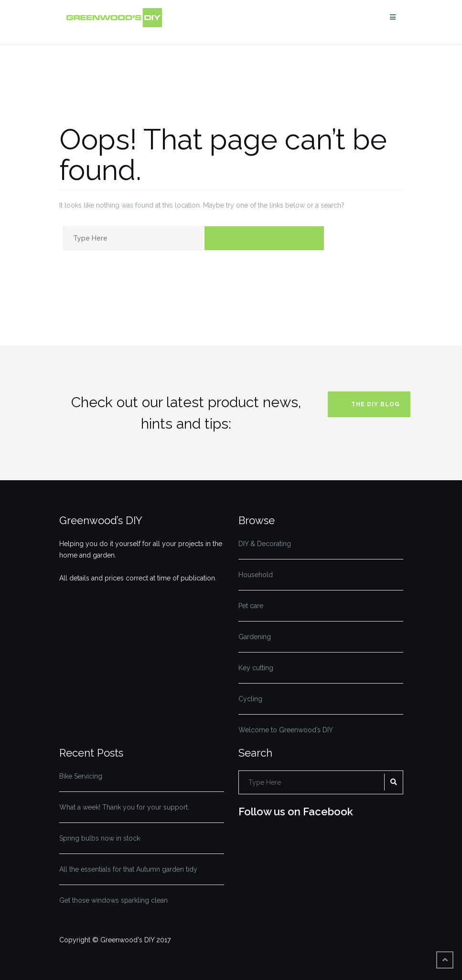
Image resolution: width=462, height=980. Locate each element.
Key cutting (256, 668)
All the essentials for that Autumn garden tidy (128, 869)
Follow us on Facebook (296, 811)
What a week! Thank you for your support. (124, 807)
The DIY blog (376, 404)
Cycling (250, 699)
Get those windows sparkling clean (113, 900)
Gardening (255, 637)
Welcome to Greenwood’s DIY (286, 730)
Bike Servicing (81, 776)
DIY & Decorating (265, 544)
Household (256, 575)
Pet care (251, 606)
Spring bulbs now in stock (100, 838)
